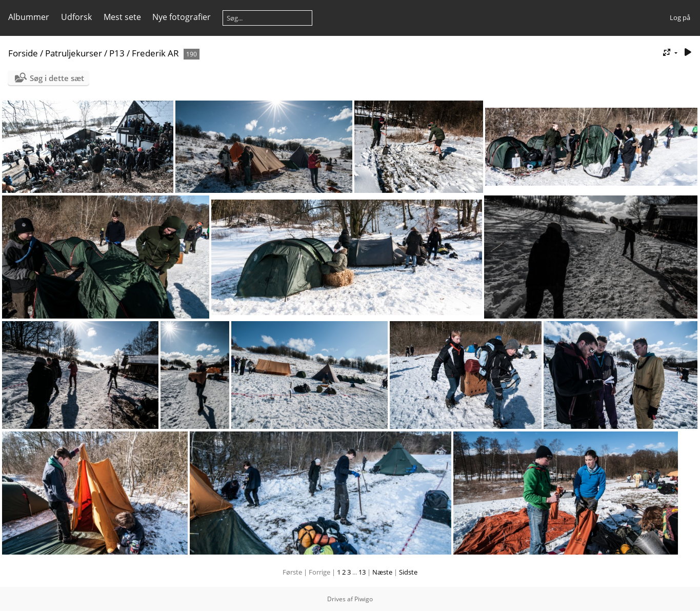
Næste (382, 572)
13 (362, 572)
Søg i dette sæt (57, 78)
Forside (23, 53)
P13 (117, 53)
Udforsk (76, 17)
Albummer (29, 17)
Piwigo (364, 599)
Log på (680, 17)
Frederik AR (155, 53)
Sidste (408, 572)
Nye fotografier (182, 17)
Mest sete (122, 17)
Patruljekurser (74, 53)
